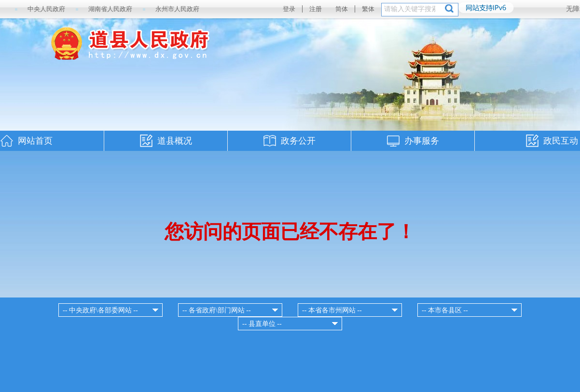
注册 (316, 9)
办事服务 (422, 141)
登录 (289, 9)
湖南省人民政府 (110, 9)
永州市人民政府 (177, 9)
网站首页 (35, 141)
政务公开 (298, 141)
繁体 (368, 9)
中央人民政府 (46, 9)
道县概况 (175, 141)
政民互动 (561, 141)
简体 (342, 9)
